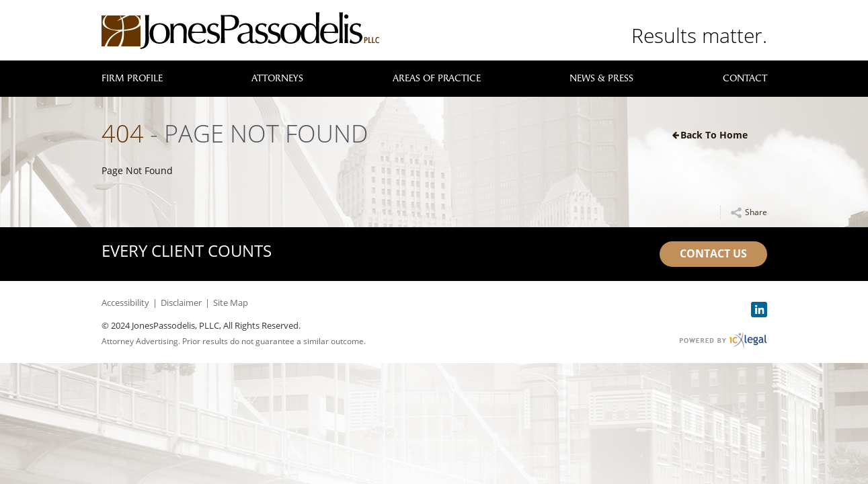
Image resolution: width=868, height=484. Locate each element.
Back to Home (714, 135)
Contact (745, 78)
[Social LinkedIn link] (759, 310)
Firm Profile (132, 78)
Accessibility (125, 302)
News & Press (601, 78)
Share (756, 212)
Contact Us (713, 253)
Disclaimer (181, 302)
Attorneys (277, 78)
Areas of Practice (437, 78)
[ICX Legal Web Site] (723, 340)
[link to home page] (240, 31)
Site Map (231, 302)
